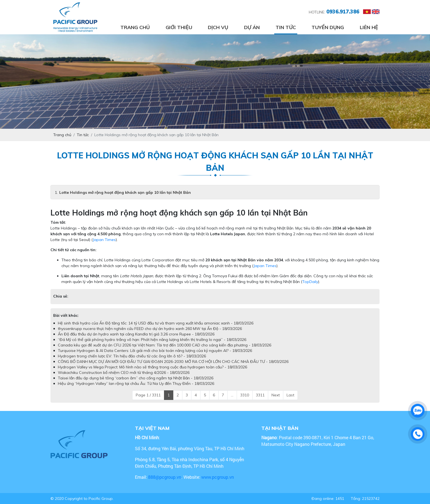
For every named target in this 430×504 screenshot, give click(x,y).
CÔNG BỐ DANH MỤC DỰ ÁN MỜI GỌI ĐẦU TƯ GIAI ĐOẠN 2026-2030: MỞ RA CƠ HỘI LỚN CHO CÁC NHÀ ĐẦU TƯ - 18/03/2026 (173, 362)
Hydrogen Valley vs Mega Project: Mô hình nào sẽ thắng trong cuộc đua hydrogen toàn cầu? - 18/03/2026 (152, 367)
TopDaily (310, 282)
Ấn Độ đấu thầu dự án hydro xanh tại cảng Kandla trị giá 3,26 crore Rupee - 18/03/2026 (136, 334)
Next (276, 395)
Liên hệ (369, 27)
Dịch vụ (218, 27)
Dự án (252, 27)
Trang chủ (135, 27)
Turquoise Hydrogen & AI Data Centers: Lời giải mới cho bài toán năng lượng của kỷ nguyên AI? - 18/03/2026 (155, 351)
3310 (245, 395)
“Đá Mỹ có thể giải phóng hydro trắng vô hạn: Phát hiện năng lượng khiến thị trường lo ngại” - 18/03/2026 (152, 340)
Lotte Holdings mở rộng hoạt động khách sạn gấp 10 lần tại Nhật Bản (125, 192)
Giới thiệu (179, 27)
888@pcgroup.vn (165, 477)
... (232, 395)
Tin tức (286, 27)
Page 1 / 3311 (148, 395)
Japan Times (104, 240)
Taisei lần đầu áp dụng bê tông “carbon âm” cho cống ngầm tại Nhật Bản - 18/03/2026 (136, 378)
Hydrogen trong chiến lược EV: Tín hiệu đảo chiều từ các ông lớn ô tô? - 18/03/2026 (132, 356)
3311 (260, 395)
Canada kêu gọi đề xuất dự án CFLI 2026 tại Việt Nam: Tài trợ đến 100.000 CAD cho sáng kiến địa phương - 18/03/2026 (165, 345)
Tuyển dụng (328, 27)
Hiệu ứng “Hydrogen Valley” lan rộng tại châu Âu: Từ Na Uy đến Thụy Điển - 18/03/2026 (136, 383)
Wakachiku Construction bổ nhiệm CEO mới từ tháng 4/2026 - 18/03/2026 (124, 373)
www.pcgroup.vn (218, 477)
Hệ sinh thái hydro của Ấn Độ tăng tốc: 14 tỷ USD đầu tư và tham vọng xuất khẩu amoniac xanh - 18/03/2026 (156, 323)
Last (290, 395)
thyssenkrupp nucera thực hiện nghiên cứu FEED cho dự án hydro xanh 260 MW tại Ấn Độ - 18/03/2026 (150, 329)
